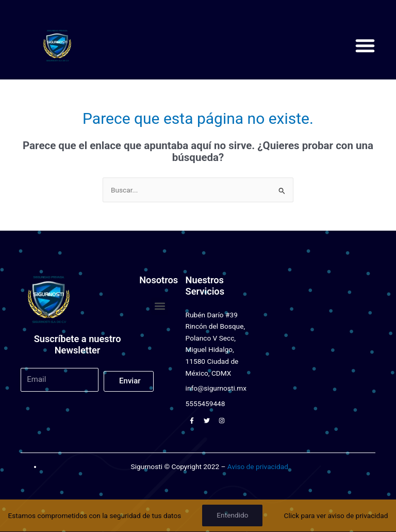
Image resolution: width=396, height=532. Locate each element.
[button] (365, 45)
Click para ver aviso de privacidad (336, 515)
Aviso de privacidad (258, 466)
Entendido (232, 515)
